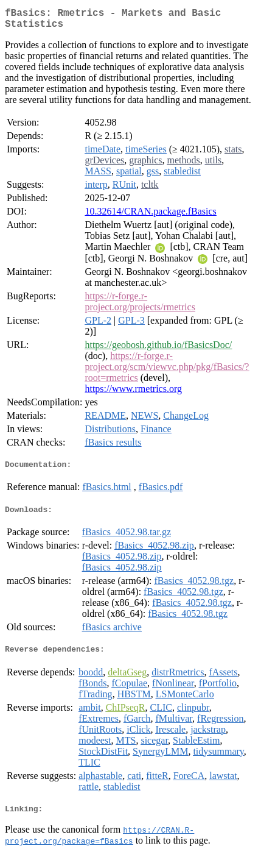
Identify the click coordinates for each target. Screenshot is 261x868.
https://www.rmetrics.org (133, 393)
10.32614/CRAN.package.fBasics (150, 216)
